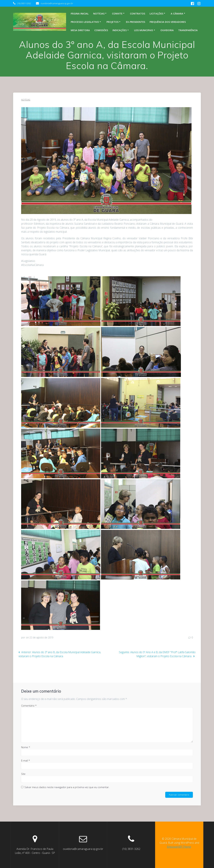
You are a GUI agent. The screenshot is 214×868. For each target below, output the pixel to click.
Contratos (138, 14)
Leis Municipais (144, 30)
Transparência (188, 30)
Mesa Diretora (80, 30)
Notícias (99, 14)
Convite (117, 14)
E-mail (26, 760)
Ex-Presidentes (136, 22)
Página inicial (80, 14)
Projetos (112, 22)
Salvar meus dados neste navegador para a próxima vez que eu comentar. (67, 787)
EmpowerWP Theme (179, 847)
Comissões (101, 30)
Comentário (29, 706)
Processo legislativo (85, 22)
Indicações (120, 30)
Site (23, 774)
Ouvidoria (167, 30)
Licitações (156, 14)
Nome (26, 747)
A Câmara (177, 14)
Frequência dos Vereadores (168, 22)
